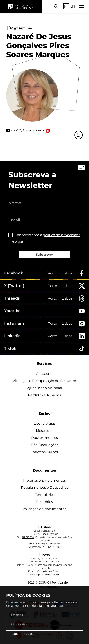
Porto (52, 273)
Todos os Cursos (44, 452)
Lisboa (67, 273)
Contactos (45, 374)
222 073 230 (28, 565)
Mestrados (45, 431)
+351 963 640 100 (51, 547)
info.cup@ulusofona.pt (48, 571)
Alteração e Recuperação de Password (45, 381)
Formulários (45, 495)
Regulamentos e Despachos (45, 488)
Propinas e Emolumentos (44, 480)
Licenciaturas (45, 424)
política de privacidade (62, 235)
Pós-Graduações (45, 445)
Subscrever (44, 255)
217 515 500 (28, 537)
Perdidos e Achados (44, 395)
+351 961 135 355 (51, 575)
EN (73, 6)
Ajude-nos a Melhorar (45, 388)
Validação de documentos (44, 509)
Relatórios (44, 502)
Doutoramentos (44, 438)
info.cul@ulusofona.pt (48, 544)
